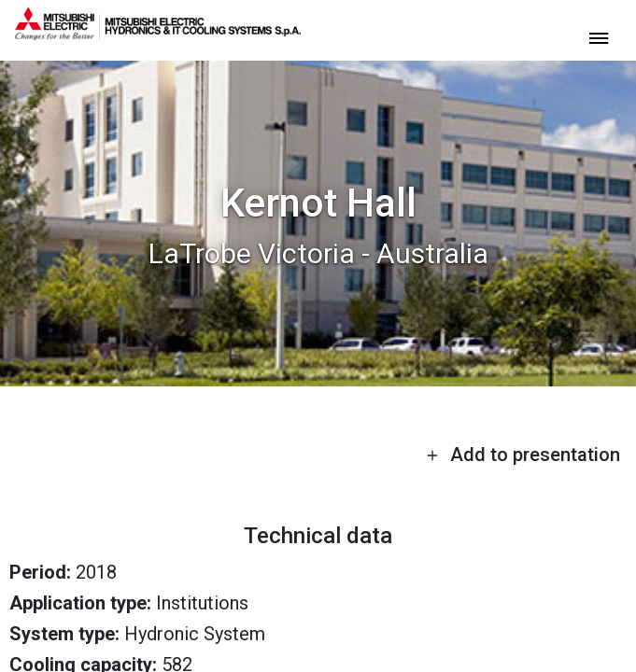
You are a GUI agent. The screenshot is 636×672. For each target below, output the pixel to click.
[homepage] (158, 33)
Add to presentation (523, 455)
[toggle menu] (599, 37)
